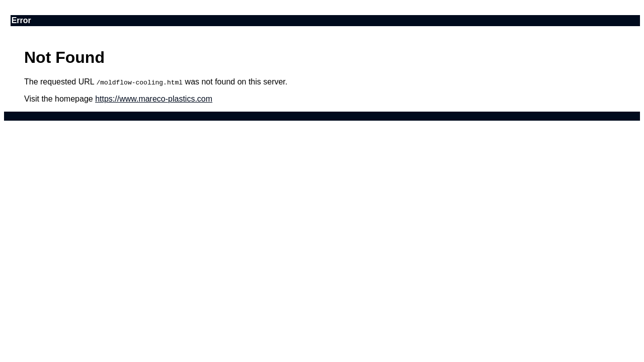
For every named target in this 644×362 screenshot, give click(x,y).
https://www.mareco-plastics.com (154, 99)
